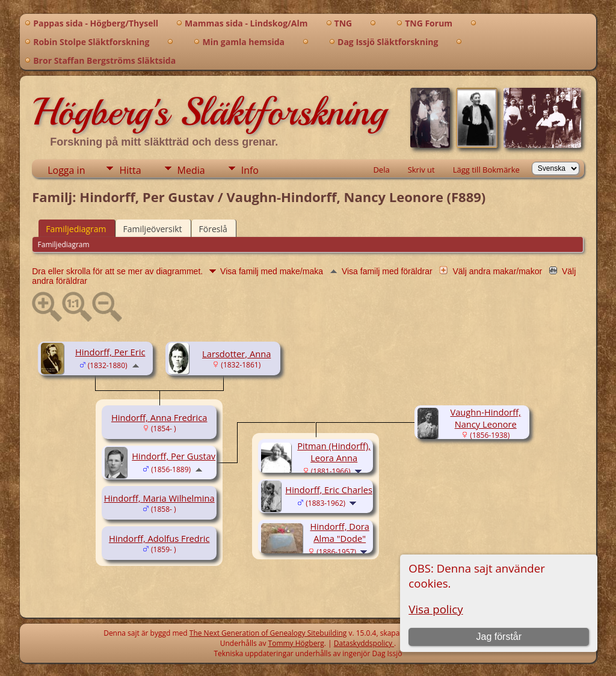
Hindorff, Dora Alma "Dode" (340, 532)
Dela (381, 170)
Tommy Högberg (296, 643)
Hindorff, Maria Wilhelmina (159, 498)
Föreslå (213, 229)
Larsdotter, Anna (236, 354)
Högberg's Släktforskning (209, 112)
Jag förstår (499, 637)
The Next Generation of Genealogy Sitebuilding (268, 633)
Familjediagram (76, 229)
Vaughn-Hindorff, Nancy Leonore (485, 418)
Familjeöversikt (153, 229)
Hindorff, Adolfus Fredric (159, 538)
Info (250, 170)
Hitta (130, 170)
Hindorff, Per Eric (110, 352)
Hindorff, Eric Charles (329, 490)
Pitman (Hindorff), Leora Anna (334, 452)
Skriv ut (421, 170)
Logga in (66, 170)
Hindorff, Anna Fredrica (159, 417)
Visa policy (436, 609)
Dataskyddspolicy (364, 643)
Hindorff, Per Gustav (174, 456)
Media (191, 170)
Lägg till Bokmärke (486, 170)
